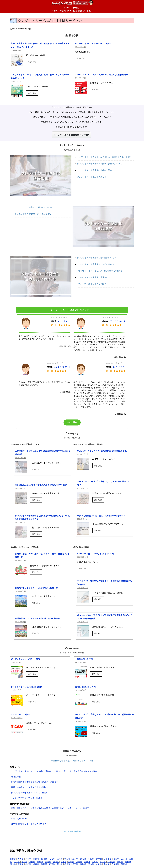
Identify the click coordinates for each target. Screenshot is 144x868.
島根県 (128, 862)
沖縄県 (124, 865)
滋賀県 (71, 862)
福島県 (60, 859)
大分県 (99, 865)
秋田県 (44, 859)
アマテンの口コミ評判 (21, 715)
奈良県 (103, 862)
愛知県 (56, 862)
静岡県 (48, 862)
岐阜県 (40, 862)
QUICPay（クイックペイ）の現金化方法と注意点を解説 (102, 451)
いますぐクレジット (62, 367)
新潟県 (116, 859)
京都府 (79, 862)
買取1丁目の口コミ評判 (85, 687)
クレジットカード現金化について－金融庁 (30, 793)
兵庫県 (95, 862)
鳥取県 (120, 862)
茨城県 (67, 859)
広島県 (21, 865)
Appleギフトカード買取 (83, 761)
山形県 (52, 859)
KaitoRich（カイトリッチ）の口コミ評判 (93, 44)
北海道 (13, 859)
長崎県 (83, 865)
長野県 (32, 862)
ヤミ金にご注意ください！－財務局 (27, 798)
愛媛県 (52, 865)
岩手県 (28, 859)
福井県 (17, 862)
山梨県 (24, 862)
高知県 (60, 865)
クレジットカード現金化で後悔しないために (34, 208)
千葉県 (91, 859)
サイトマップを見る (72, 832)
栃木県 (75, 859)
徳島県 (36, 865)
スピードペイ (63, 321)
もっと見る (72, 422)
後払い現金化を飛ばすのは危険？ (92, 284)
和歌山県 (111, 862)
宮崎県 (107, 865)
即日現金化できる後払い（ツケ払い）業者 (33, 214)
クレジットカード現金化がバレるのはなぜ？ (96, 264)
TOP (66, 8)
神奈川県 (107, 859)
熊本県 (91, 865)
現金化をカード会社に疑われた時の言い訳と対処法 (99, 271)
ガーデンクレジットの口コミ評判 (25, 659)
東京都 (99, 859)
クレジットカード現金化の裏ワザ (92, 177)
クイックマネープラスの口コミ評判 (26, 687)
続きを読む (32, 62)
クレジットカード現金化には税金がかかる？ (96, 258)
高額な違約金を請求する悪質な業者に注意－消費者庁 (34, 782)
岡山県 (13, 865)
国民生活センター (19, 819)
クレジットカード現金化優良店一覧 (71, 135)
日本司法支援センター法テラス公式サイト (30, 824)
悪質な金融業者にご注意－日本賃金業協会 (30, 787)
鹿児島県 (115, 865)
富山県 (124, 859)
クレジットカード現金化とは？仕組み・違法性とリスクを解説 (104, 157)
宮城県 (36, 859)
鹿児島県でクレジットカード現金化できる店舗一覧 (37, 619)
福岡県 (67, 865)
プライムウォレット (117, 321)
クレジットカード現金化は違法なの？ (94, 278)
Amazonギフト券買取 (60, 761)
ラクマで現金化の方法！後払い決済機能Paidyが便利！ (101, 516)
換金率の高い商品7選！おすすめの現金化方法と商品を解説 (41, 485)
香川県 (44, 865)
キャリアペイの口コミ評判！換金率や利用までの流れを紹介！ (102, 75)
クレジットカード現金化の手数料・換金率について (99, 164)
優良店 (76, 8)
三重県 (64, 862)
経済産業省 (16, 777)
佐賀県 (75, 865)
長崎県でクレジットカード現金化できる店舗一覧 (36, 588)
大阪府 (87, 862)
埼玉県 (83, 859)
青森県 (21, 859)
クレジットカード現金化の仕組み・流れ (95, 171)
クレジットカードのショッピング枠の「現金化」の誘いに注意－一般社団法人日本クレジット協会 (54, 771)
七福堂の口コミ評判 (84, 659)
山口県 (28, 865)
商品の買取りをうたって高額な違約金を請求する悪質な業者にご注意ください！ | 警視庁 (50, 809)
